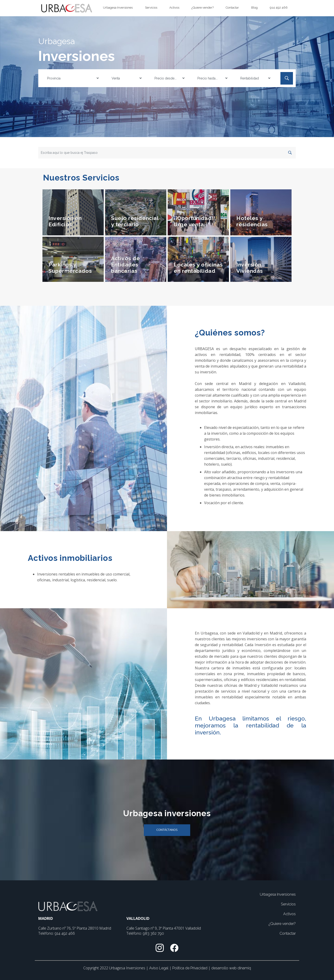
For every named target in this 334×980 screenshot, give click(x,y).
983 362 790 (153, 933)
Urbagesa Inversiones (118, 8)
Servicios (151, 8)
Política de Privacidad (190, 968)
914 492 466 (279, 8)
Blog (254, 8)
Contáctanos (167, 830)
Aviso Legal (159, 968)
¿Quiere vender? (202, 8)
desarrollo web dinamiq (231, 968)
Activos (174, 8)
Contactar (232, 8)
